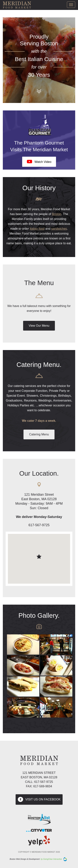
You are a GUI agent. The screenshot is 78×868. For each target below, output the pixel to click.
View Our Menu (39, 326)
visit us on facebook (39, 800)
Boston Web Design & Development (25, 859)
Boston (57, 214)
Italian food (37, 229)
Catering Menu (39, 434)
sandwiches (59, 229)
